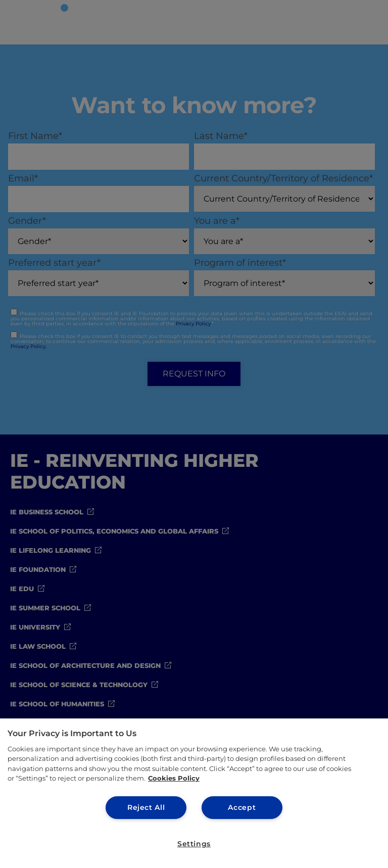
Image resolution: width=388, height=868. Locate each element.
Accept (242, 807)
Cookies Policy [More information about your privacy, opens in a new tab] (174, 778)
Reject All (146, 807)
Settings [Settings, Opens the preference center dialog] (194, 844)
